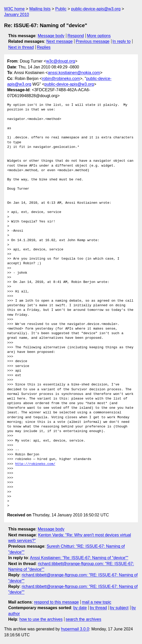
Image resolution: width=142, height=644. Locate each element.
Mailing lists (40, 9)
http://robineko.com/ (35, 464)
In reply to (121, 41)
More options (99, 36)
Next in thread (21, 47)
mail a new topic (97, 602)
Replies (44, 47)
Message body (51, 36)
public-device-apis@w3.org (96, 9)
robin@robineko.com (61, 79)
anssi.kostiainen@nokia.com (74, 73)
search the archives (84, 619)
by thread (98, 608)
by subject (119, 608)
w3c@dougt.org (61, 61)
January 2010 (17, 14)
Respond (76, 36)
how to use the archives (41, 619)
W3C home (14, 9)
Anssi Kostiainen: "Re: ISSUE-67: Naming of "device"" (79, 558)
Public (61, 9)
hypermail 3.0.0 (75, 629)
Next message (60, 41)
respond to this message (56, 602)
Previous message (93, 41)
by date (80, 608)
